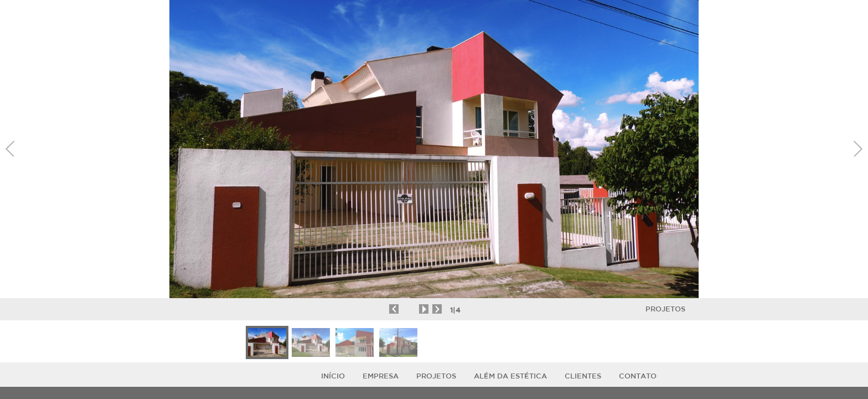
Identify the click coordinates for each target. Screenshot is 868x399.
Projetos (665, 309)
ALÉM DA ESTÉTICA (510, 376)
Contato (638, 376)
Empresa (381, 376)
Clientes (583, 376)
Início (333, 376)
